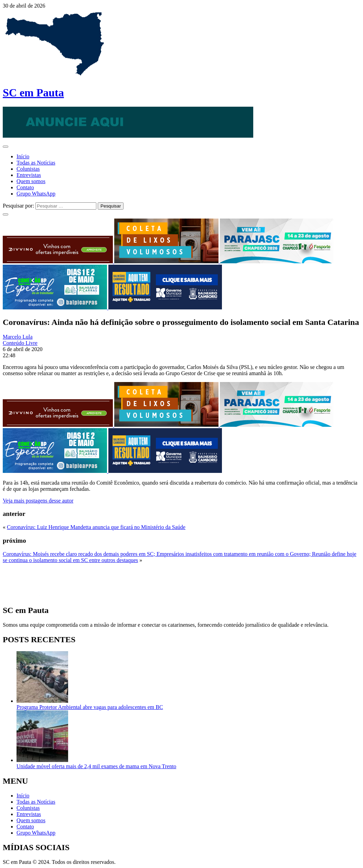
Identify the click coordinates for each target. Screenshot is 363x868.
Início (23, 156)
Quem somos (31, 181)
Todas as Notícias (36, 163)
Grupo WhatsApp (36, 194)
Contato (25, 187)
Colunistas (28, 169)
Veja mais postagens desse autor (38, 501)
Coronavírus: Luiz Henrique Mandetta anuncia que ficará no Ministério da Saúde (96, 527)
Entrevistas (29, 175)
